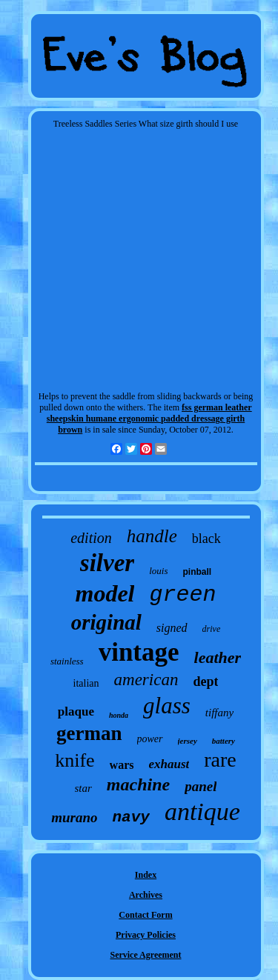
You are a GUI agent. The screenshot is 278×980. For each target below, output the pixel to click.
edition (91, 538)
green (182, 595)
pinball (197, 572)
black (206, 539)
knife (75, 760)
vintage (139, 652)
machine (138, 784)
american (146, 680)
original (106, 622)
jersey (188, 741)
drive (212, 629)
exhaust (169, 764)
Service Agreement (145, 955)
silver (107, 563)
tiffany (219, 713)
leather (218, 657)
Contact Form (145, 915)
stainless (67, 661)
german (89, 733)
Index (146, 875)
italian (86, 683)
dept (205, 681)
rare (220, 760)
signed (172, 628)
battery (224, 741)
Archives (146, 895)
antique (202, 811)
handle (152, 536)
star (83, 788)
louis (158, 571)
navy (130, 817)
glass (167, 706)
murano (74, 817)
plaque (76, 711)
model (105, 593)
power (150, 739)
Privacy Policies (146, 935)
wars (122, 765)
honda (119, 715)
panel (201, 786)
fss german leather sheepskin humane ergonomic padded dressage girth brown (149, 419)
